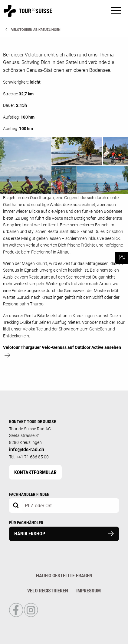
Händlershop (64, 534)
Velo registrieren (48, 591)
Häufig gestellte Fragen (64, 576)
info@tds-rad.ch (27, 450)
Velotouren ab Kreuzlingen (36, 30)
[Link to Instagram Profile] (31, 616)
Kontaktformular (35, 472)
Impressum (89, 591)
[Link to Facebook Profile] (16, 616)
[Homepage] (28, 14)
